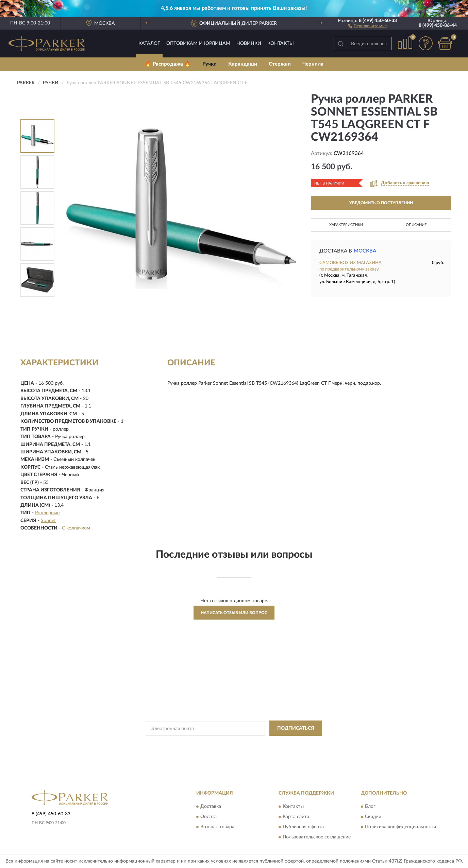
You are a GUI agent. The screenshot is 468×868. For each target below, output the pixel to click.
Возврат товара (217, 827)
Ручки (210, 64)
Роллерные (47, 513)
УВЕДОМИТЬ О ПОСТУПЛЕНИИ (381, 203)
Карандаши (243, 64)
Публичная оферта (303, 827)
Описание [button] (416, 225)
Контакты (281, 44)
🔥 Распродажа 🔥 (168, 64)
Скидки (373, 817)
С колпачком (76, 528)
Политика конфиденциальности (400, 827)
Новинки (249, 44)
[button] (367, 25)
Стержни (280, 64)
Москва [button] (365, 251)
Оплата (208, 817)
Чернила (313, 64)
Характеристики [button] (346, 225)
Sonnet (48, 521)
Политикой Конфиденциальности (234, 744)
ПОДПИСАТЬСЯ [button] (296, 728)
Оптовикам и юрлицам (198, 44)
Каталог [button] (149, 44)
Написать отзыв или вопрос (234, 613)
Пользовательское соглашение (317, 837)
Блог (370, 806)
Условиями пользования (294, 744)
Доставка (211, 806)
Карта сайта (296, 817)
